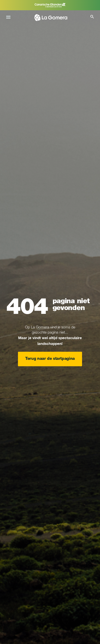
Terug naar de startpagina (50, 359)
